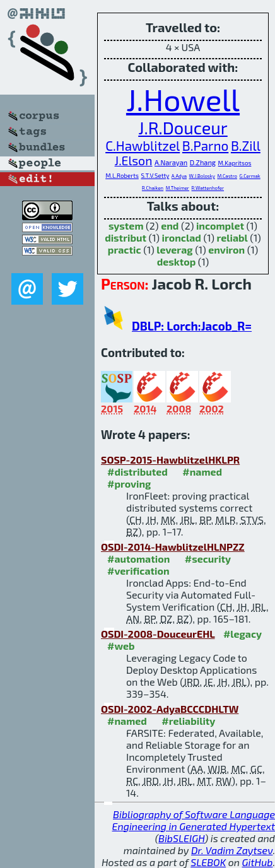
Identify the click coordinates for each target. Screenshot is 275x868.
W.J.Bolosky (202, 176)
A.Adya (179, 176)
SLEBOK (208, 862)
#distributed (137, 472)
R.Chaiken (153, 188)
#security (208, 559)
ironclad (182, 238)
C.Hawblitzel (143, 145)
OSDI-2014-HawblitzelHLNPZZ (173, 547)
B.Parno (206, 145)
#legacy (243, 634)
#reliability (188, 721)
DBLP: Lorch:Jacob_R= (192, 326)
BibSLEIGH (181, 838)
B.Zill (246, 145)
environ (226, 249)
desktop (177, 261)
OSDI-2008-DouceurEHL (158, 634)
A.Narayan (171, 162)
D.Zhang (203, 162)
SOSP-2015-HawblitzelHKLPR (170, 460)
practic (125, 249)
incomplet (220, 226)
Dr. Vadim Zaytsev (232, 850)
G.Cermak (250, 176)
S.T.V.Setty (155, 175)
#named (202, 472)
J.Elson (134, 161)
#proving (129, 484)
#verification (138, 571)
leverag (174, 249)
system (126, 226)
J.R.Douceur (183, 127)
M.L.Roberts (122, 175)
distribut (126, 238)
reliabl (232, 238)
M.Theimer (178, 188)
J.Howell (183, 99)
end (170, 226)
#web (121, 646)
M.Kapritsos (235, 163)
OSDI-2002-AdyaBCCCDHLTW (170, 709)
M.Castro (227, 176)
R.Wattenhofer (208, 188)
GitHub (258, 862)
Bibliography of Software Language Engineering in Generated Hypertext (194, 820)
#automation (138, 559)
